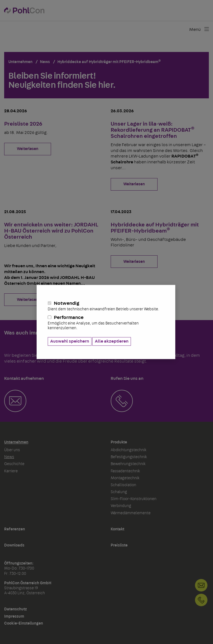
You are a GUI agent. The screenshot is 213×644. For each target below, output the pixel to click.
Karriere (11, 471)
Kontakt (117, 529)
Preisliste (119, 545)
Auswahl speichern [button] (70, 341)
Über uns (12, 450)
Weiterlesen (28, 149)
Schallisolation (123, 485)
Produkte (119, 442)
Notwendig (106, 306)
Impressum (14, 616)
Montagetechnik (125, 478)
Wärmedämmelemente (131, 513)
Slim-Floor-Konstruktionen (134, 499)
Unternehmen (16, 442)
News (9, 457)
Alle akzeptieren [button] (112, 341)
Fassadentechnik (125, 471)
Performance (106, 323)
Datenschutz (16, 609)
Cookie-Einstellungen (24, 623)
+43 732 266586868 (201, 600)
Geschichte (14, 464)
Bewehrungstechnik (128, 464)
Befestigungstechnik (129, 457)
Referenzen (15, 529)
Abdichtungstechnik (129, 450)
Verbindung (121, 506)
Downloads (14, 545)
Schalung (119, 492)
